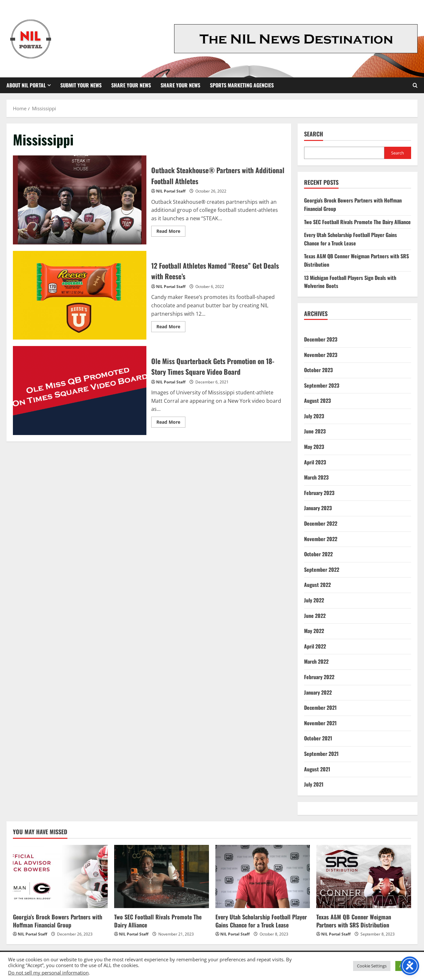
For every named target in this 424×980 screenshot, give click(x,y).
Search (314, 134)
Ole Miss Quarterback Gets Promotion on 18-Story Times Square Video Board (80, 391)
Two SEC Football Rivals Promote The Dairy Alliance (357, 222)
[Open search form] (415, 85)
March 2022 (316, 661)
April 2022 (315, 646)
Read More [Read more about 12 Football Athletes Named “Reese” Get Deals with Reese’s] (171, 328)
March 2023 (316, 477)
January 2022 (318, 692)
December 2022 (321, 523)
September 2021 (321, 754)
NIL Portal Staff (171, 191)
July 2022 (314, 600)
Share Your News (131, 85)
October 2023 (318, 370)
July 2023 (314, 416)
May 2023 (314, 447)
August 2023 (317, 401)
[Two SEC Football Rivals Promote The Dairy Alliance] (162, 876)
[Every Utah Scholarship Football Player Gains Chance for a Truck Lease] (263, 876)
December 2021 (320, 708)
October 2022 (318, 554)
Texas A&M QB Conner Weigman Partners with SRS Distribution (354, 921)
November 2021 (320, 723)
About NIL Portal (26, 85)
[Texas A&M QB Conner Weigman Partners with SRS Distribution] (364, 876)
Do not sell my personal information (48, 973)
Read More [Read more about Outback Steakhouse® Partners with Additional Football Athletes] (171, 232)
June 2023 (315, 431)
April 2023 (315, 462)
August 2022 (317, 585)
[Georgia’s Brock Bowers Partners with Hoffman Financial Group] (60, 876)
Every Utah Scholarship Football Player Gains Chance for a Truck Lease (350, 239)
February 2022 (319, 677)
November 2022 (321, 539)
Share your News (180, 85)
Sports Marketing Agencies (242, 85)
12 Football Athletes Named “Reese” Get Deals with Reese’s (80, 295)
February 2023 (319, 493)
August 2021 (317, 769)
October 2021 (318, 738)
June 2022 (315, 616)
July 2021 (314, 784)
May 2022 (314, 631)
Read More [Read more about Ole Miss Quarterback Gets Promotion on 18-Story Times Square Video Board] (171, 423)
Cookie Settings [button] (372, 966)
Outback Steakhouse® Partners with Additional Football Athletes (80, 200)
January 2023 (318, 508)
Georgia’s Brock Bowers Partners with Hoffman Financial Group (58, 921)
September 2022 (322, 569)
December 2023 (321, 339)
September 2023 (322, 385)
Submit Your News (81, 85)
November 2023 (321, 355)
